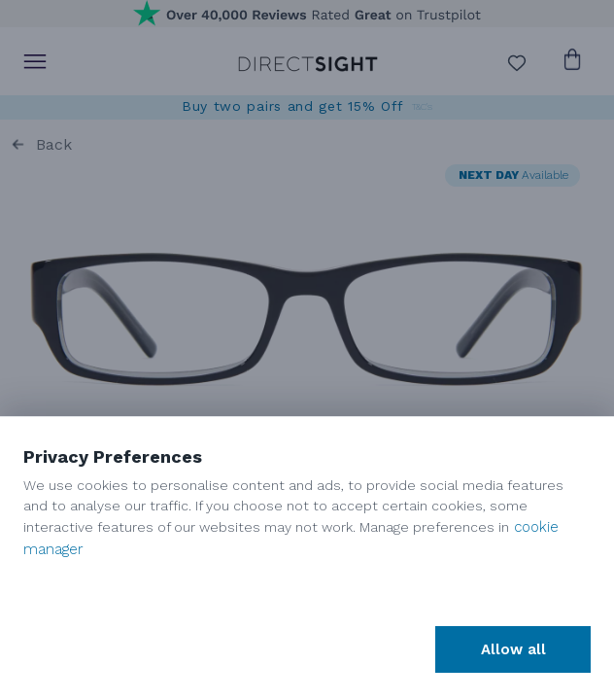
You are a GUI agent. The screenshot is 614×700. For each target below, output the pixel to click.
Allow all (513, 649)
